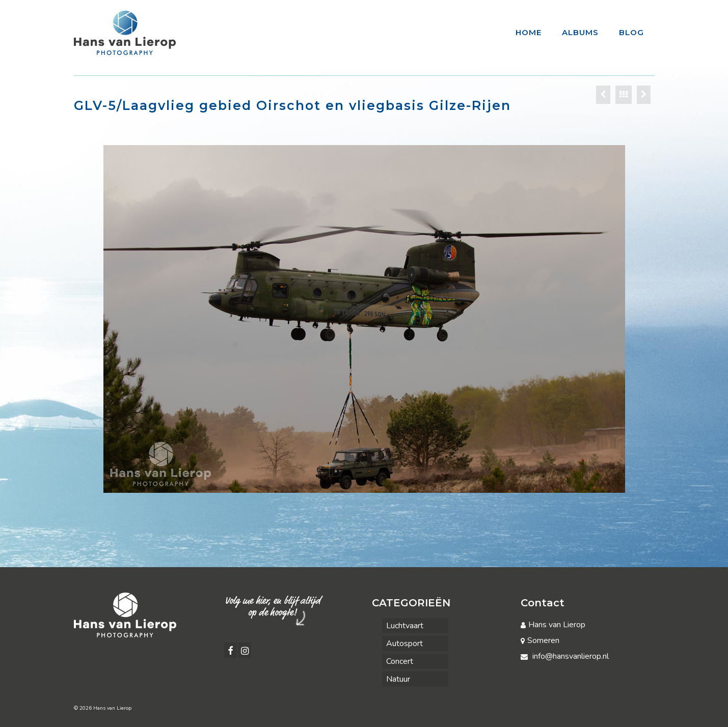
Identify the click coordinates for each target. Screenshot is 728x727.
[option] (364, 319)
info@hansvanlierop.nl (565, 656)
